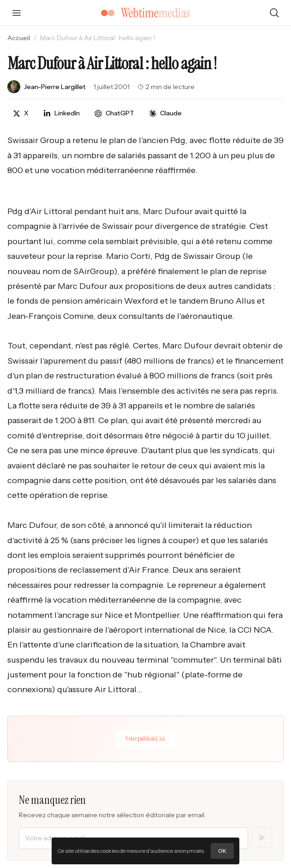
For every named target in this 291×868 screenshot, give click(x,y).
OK (222, 851)
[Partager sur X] (21, 113)
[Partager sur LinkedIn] (62, 113)
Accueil (19, 38)
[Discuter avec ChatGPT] (114, 113)
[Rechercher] (274, 13)
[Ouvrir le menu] (17, 13)
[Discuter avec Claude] (165, 113)
